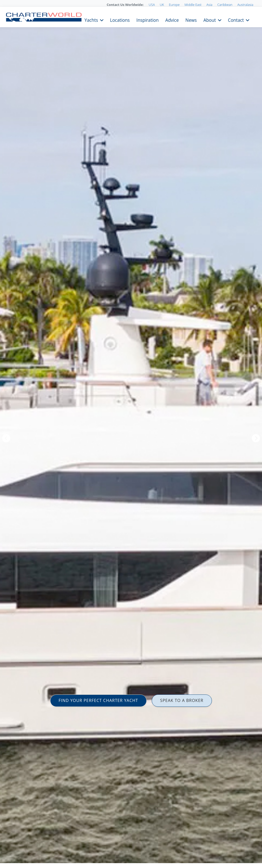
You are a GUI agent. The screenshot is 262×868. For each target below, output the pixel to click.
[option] (131, 434)
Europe (174, 5)
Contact (236, 20)
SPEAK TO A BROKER (182, 700)
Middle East (193, 5)
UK (162, 5)
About (210, 20)
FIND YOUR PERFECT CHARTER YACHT (98, 700)
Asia (209, 5)
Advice (172, 20)
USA (152, 5)
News (191, 20)
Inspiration (148, 20)
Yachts (91, 20)
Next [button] (256, 438)
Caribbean (225, 5)
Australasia (245, 5)
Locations (120, 20)
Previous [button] (6, 438)
